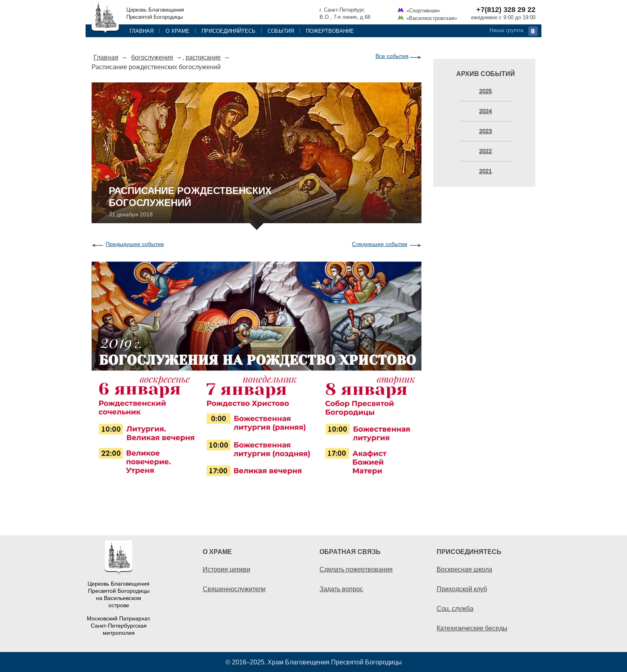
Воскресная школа (464, 569)
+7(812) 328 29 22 (506, 10)
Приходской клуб (462, 589)
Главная (142, 31)
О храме (178, 31)
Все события (392, 56)
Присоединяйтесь (229, 31)
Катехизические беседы (472, 628)
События (281, 31)
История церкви (227, 569)
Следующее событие (380, 244)
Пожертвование (330, 31)
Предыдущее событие (135, 244)
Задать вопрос (341, 589)
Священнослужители (234, 589)
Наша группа (506, 30)
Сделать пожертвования (356, 569)
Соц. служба (455, 608)
